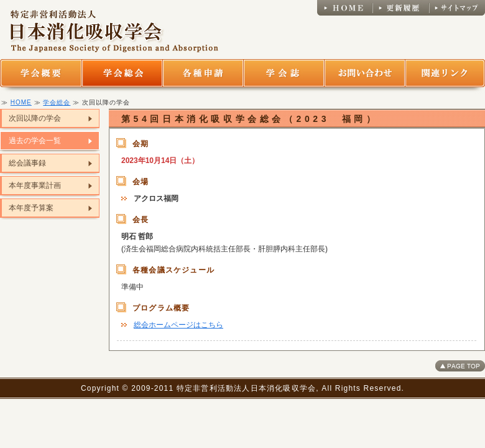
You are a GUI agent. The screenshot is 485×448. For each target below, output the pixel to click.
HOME (21, 102)
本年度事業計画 (35, 185)
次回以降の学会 (35, 118)
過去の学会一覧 (35, 141)
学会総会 (57, 102)
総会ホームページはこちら (178, 325)
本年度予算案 (31, 208)
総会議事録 (27, 163)
